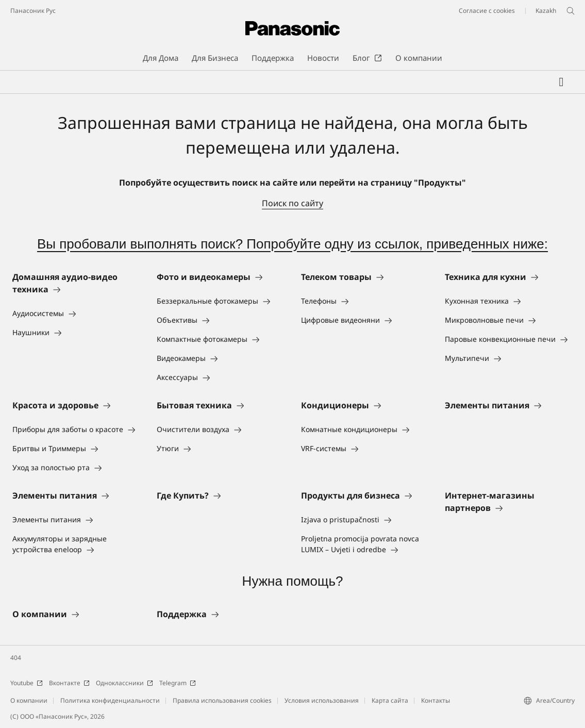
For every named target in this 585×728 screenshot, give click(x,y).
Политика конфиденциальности (110, 700)
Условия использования (322, 700)
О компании (29, 700)
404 (16, 658)
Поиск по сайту (292, 203)
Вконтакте (69, 683)
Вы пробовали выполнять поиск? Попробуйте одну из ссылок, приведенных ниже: (292, 244)
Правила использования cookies (222, 700)
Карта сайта (390, 700)
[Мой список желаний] (561, 82)
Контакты (436, 700)
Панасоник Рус (33, 11)
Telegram (178, 683)
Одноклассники (124, 683)
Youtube (27, 683)
